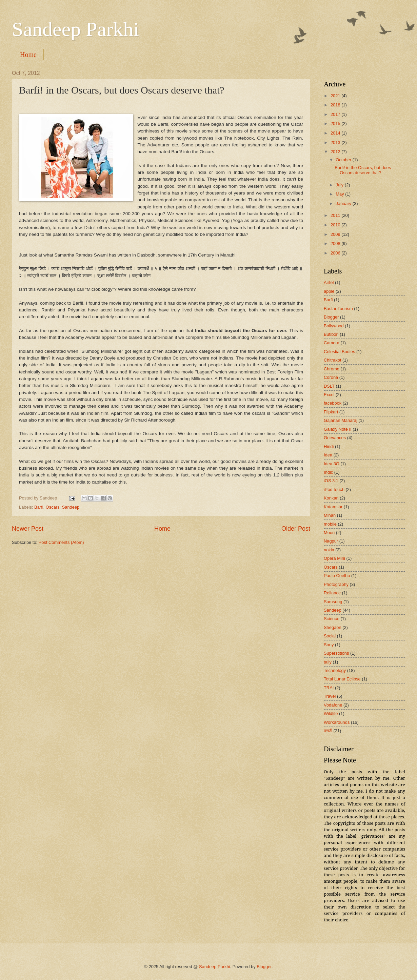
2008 (336, 243)
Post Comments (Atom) (61, 542)
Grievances (335, 438)
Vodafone (333, 705)
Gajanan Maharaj (341, 420)
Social (330, 636)
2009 (336, 234)
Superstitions (336, 653)
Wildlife (331, 713)
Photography (336, 584)
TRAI (329, 688)
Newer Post (28, 529)
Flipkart (331, 412)
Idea (328, 455)
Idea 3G (332, 464)
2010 (336, 225)
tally (328, 662)
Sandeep (71, 507)
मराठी (328, 731)
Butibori (331, 334)
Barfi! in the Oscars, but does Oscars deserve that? (363, 170)
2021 (336, 96)
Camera (332, 343)
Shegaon (333, 627)
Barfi (39, 507)
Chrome (332, 369)
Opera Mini (334, 558)
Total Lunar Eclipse (342, 679)
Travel (330, 696)
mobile (330, 524)
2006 (336, 253)
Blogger (331, 317)
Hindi (329, 446)
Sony (329, 645)
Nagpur (331, 541)
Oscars (53, 507)
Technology (335, 670)
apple (329, 291)
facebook (333, 403)
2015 (336, 124)
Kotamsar (333, 507)
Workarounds (337, 722)
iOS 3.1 (331, 481)
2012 (336, 152)
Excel (329, 395)
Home (28, 55)
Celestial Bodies (339, 352)
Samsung (333, 602)
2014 (336, 133)
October (344, 160)
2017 (336, 114)
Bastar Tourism (338, 309)
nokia (329, 550)
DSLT (329, 386)
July (340, 185)
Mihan (330, 515)
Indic (328, 472)
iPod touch (334, 489)
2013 (336, 142)
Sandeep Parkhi (75, 29)
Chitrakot (333, 360)
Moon (329, 533)
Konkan (331, 498)
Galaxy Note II (338, 429)
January (344, 203)
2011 (336, 215)
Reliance (332, 593)
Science (332, 619)
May (340, 194)
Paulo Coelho (337, 576)
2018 (336, 105)
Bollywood (334, 326)
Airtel (329, 282)
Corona (331, 377)
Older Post (296, 529)
